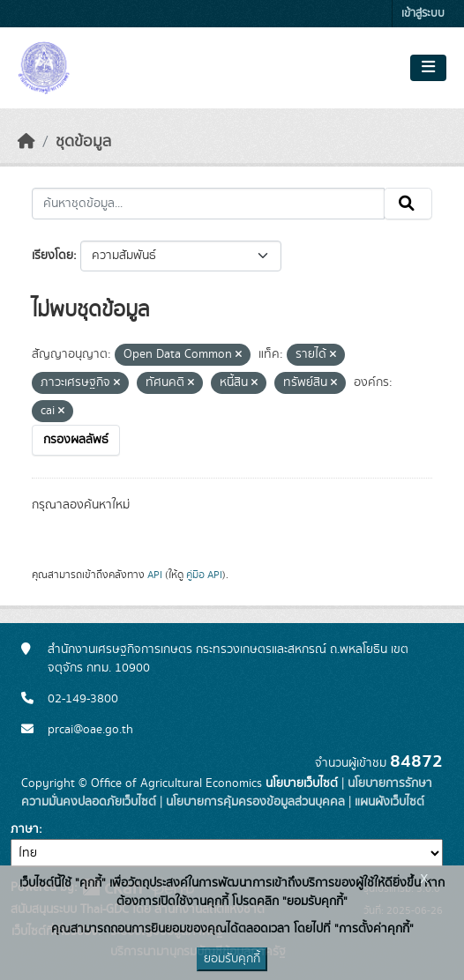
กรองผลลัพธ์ (76, 440)
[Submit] (408, 204)
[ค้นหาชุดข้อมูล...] (208, 204)
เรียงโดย (52, 256)
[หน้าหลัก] (26, 142)
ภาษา (25, 829)
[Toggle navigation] (428, 68)
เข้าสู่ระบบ (423, 14)
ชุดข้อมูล (83, 142)
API (155, 575)
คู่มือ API (204, 575)
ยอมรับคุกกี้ (232, 959)
